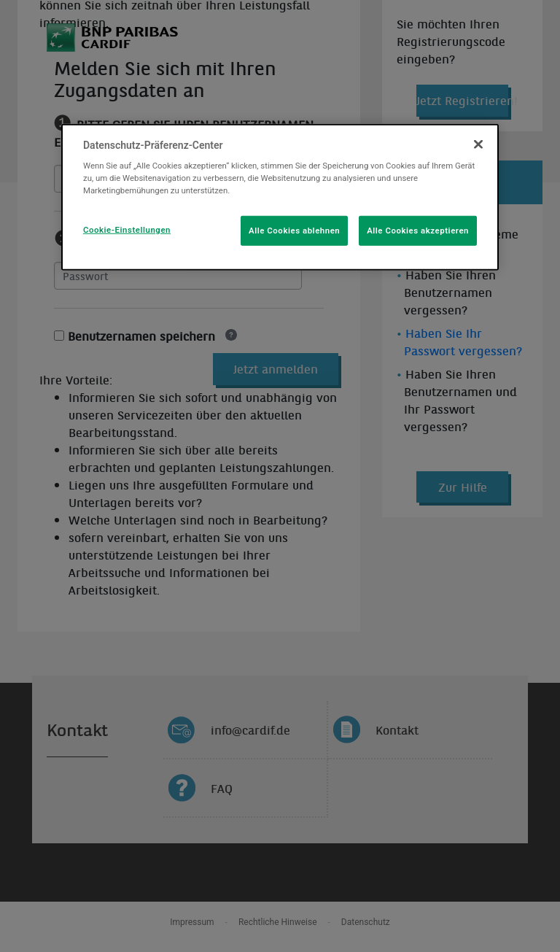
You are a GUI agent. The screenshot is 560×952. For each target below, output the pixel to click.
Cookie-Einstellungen (127, 229)
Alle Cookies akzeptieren (418, 230)
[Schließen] (478, 144)
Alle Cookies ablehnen (294, 230)
